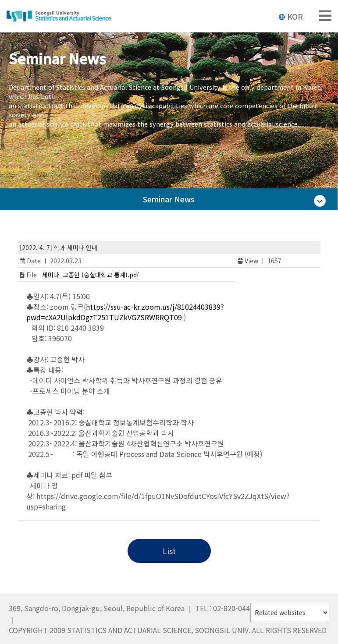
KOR (291, 16)
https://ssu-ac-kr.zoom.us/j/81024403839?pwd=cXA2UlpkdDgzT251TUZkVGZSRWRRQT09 (125, 312)
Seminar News (169, 199)
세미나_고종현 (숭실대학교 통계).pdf (91, 275)
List (169, 551)
